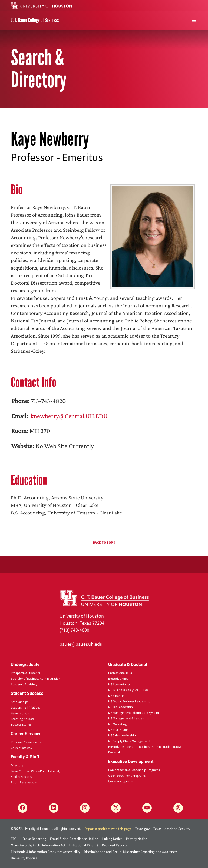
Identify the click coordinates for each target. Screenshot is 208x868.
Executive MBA (118, 679)
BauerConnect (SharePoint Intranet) (36, 771)
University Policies (24, 858)
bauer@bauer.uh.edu (81, 644)
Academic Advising (24, 684)
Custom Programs (120, 781)
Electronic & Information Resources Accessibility (46, 852)
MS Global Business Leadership (129, 702)
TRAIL (15, 839)
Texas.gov (142, 829)
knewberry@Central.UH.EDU (68, 416)
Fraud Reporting (34, 839)
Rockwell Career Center (27, 742)
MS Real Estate (118, 730)
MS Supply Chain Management (129, 741)
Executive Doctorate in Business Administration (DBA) (145, 747)
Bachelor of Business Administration (36, 679)
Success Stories (21, 725)
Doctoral (114, 753)
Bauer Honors (20, 713)
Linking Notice (112, 839)
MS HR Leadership (120, 707)
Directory (17, 766)
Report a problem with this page (108, 829)
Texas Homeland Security (172, 829)
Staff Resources (21, 777)
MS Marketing (117, 724)
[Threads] (178, 808)
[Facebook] (23, 808)
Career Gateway (22, 748)
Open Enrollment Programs (127, 776)
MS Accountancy (119, 684)
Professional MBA (120, 673)
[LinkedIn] (54, 808)
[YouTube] (147, 808)
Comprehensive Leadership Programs (134, 770)
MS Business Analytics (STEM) (128, 690)
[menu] (194, 21)
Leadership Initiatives (26, 708)
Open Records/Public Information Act (38, 845)
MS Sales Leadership (122, 736)
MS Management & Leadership (129, 719)
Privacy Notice (136, 839)
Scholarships (20, 702)
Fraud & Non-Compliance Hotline (74, 839)
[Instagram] (85, 808)
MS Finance (116, 696)
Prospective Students (25, 673)
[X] (116, 808)
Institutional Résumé (83, 845)
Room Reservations (24, 783)
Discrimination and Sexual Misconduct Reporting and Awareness (131, 852)
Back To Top (104, 543)
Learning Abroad (22, 719)
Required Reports (114, 845)
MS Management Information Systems (134, 713)
